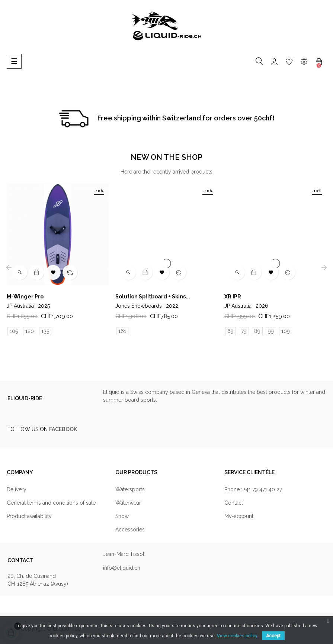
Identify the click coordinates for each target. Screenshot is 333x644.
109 (286, 331)
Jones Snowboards (147, 306)
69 (230, 331)
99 (271, 331)
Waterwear (128, 503)
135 (45, 331)
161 (122, 331)
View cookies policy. (238, 636)
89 (257, 331)
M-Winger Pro (25, 297)
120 (30, 331)
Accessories (130, 530)
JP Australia (28, 306)
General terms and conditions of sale (51, 503)
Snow (122, 516)
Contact (234, 503)
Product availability (29, 516)
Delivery (17, 489)
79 (244, 331)
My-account (239, 516)
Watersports (130, 489)
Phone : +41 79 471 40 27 (253, 489)
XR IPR (233, 297)
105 (14, 331)
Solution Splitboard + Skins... (153, 297)
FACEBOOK (63, 429)
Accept (273, 636)
